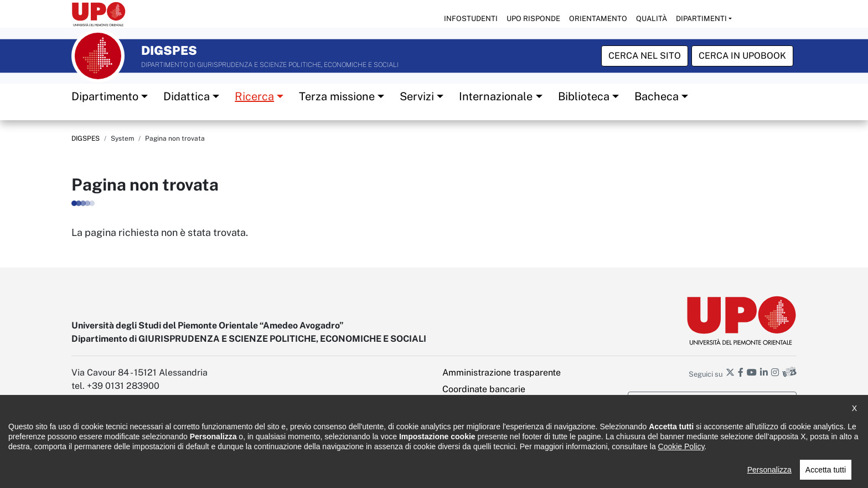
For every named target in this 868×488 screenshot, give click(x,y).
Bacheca (657, 96)
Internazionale (496, 96)
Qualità (652, 19)
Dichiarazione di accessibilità (119, 472)
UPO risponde (533, 19)
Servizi (417, 96)
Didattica (187, 96)
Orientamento (598, 19)
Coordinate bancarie (484, 389)
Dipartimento (105, 96)
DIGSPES (86, 138)
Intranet (458, 406)
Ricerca (254, 96)
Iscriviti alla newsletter (712, 402)
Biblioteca (584, 96)
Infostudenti (471, 19)
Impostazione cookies (487, 439)
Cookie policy (291, 472)
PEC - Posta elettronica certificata (511, 422)
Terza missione (337, 96)
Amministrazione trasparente (502, 373)
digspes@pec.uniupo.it (118, 439)
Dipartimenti (701, 19)
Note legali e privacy (218, 472)
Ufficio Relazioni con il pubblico (383, 472)
